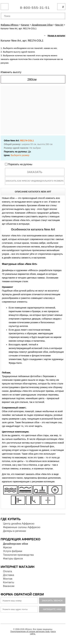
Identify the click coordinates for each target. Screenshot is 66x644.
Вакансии (9, 586)
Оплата (7, 571)
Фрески (7, 547)
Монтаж (8, 579)
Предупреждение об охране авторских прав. (30, 632)
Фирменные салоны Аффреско (22, 527)
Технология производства (18, 555)
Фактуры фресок (13, 559)
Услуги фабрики (13, 551)
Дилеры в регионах (15, 531)
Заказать (35, 172)
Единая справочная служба (33, 6)
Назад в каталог (57, 36)
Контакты (9, 582)
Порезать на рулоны (19, 164)
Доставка (9, 575)
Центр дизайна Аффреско (19, 524)
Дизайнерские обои (15, 544)
